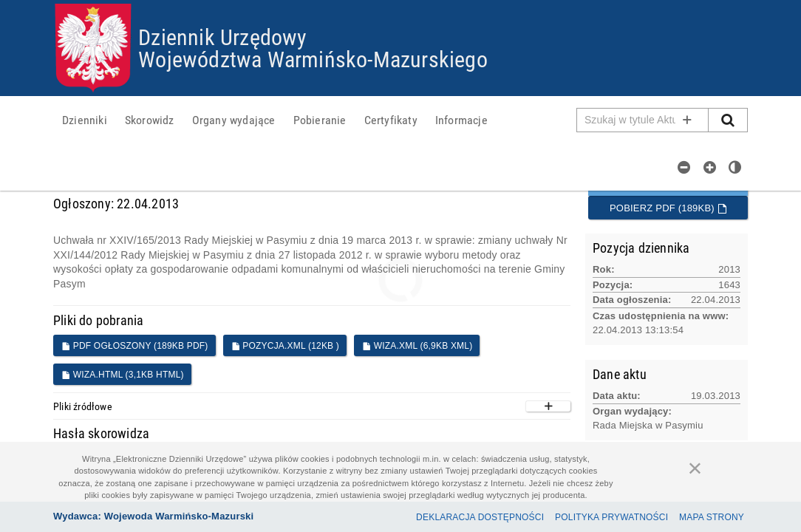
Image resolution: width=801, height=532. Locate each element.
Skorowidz (150, 120)
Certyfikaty (391, 120)
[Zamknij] (695, 468)
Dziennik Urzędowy (222, 37)
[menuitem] (85, 120)
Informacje (461, 120)
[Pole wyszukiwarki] (643, 120)
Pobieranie (320, 120)
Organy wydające (234, 120)
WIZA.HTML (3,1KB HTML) (123, 375)
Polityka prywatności (611, 517)
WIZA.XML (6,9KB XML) (417, 346)
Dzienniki (85, 120)
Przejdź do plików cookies (401, 4)
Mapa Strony (712, 517)
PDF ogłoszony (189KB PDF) (135, 346)
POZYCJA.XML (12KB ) (285, 346)
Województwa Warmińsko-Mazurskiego (313, 59)
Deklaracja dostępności (480, 517)
